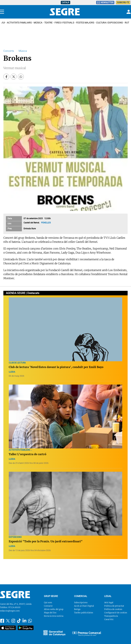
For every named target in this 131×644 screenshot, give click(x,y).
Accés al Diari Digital (84, 606)
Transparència (111, 616)
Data (10, 218)
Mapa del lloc (50, 613)
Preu (10, 229)
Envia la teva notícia (54, 616)
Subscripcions (81, 602)
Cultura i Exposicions (109, 23)
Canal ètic (109, 619)
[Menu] (2, 12)
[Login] (128, 12)
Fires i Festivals (64, 23)
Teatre (48, 23)
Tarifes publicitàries (84, 613)
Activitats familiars (19, 23)
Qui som (48, 602)
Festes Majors (85, 23)
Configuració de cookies (116, 613)
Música (38, 23)
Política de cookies (113, 609)
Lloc (9, 224)
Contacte (48, 606)
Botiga (77, 609)
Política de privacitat (114, 606)
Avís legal (109, 602)
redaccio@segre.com (10, 611)
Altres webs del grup (54, 609)
